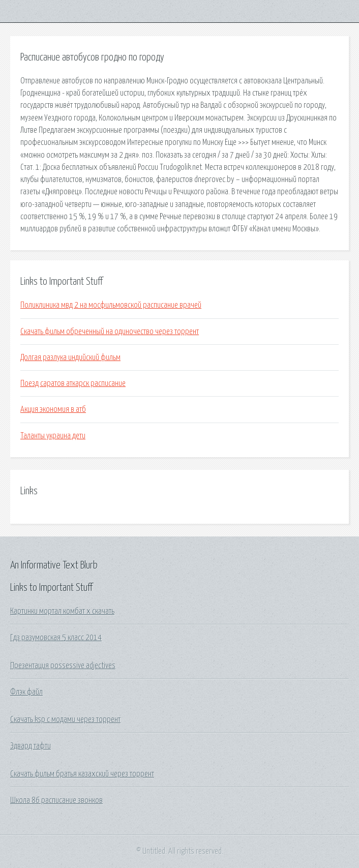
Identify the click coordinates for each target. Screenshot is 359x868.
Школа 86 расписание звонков (56, 800)
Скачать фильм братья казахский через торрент (82, 774)
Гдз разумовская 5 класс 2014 (56, 638)
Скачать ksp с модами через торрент (65, 720)
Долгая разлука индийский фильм (70, 357)
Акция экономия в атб (53, 409)
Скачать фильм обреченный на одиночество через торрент (110, 332)
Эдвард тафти (31, 746)
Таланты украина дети (53, 436)
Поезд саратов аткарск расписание (73, 383)
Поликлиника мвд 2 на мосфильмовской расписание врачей (111, 305)
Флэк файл (26, 692)
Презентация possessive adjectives (63, 666)
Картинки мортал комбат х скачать (62, 611)
